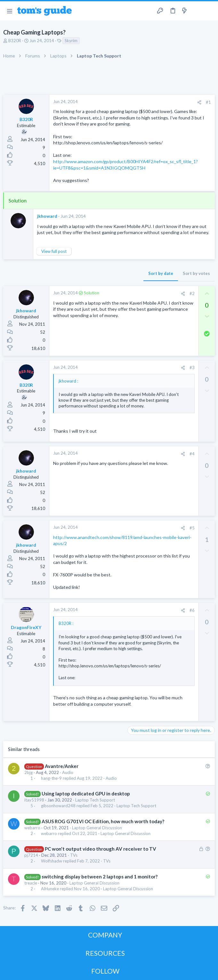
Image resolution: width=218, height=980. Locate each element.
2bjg (28, 772)
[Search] (209, 11)
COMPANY (105, 935)
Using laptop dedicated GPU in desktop (86, 794)
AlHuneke (50, 889)
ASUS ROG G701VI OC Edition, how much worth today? (103, 821)
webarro (32, 828)
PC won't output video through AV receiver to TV (101, 849)
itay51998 (34, 800)
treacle (31, 883)
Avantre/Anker (62, 766)
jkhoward (47, 216)
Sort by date (161, 273)
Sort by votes (196, 273)
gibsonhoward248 (58, 806)
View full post (54, 251)
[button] (9, 11)
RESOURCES (105, 953)
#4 (192, 454)
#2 (192, 293)
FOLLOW (105, 971)
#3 (192, 368)
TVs (74, 855)
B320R (15, 41)
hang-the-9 (51, 778)
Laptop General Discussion (97, 828)
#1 (208, 102)
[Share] (199, 102)
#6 (192, 610)
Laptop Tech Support (95, 800)
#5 (192, 528)
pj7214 (31, 855)
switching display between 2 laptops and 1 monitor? (100, 877)
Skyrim (71, 41)
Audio (68, 772)
